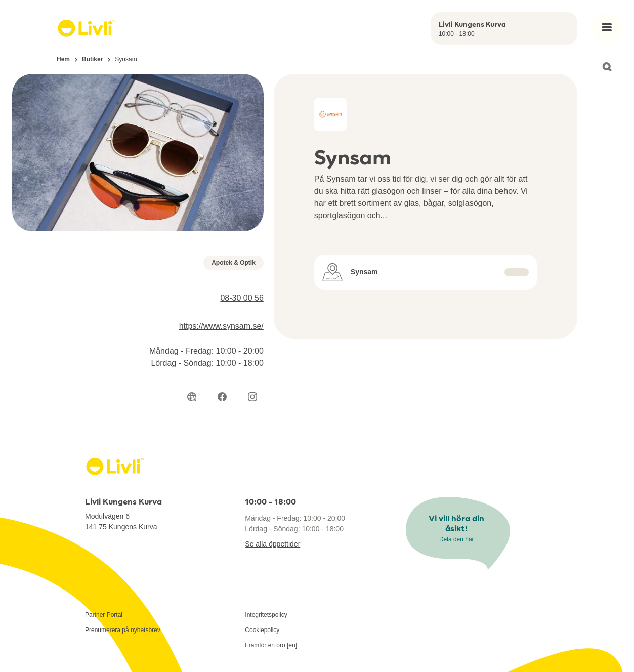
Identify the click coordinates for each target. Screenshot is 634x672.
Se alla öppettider (272, 544)
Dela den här (457, 539)
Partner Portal (104, 615)
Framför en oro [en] (271, 645)
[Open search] (607, 67)
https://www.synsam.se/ (221, 326)
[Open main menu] (607, 27)
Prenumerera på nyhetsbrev (123, 630)
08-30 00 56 (242, 298)
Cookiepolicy (262, 630)
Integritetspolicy (266, 615)
